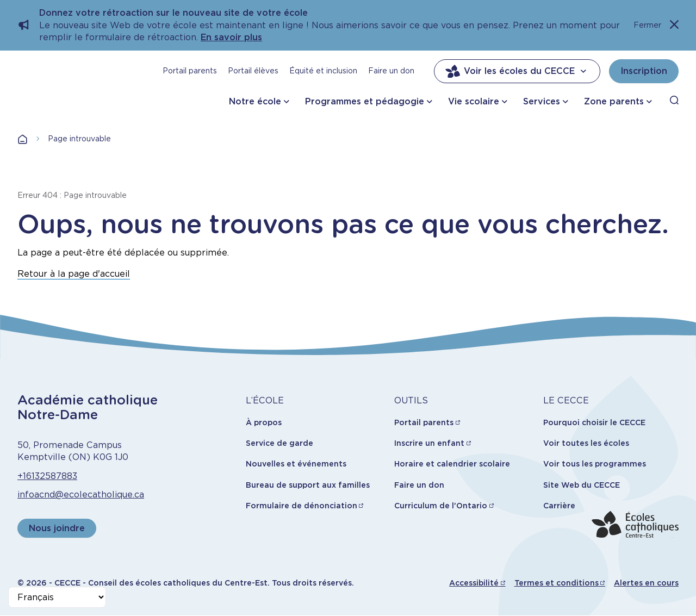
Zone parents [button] (614, 101)
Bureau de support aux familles (308, 485)
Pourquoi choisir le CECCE (594, 422)
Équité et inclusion (323, 71)
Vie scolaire (474, 101)
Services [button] (542, 101)
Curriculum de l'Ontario (441, 506)
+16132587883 (47, 476)
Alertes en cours (646, 583)
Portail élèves (253, 71)
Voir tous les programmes (595, 464)
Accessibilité (474, 583)
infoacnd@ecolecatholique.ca (81, 494)
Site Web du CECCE (582, 485)
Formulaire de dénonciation (302, 506)
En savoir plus (231, 37)
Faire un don (391, 71)
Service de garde (279, 443)
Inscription (644, 71)
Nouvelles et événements (296, 464)
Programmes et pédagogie (365, 101)
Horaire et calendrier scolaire (452, 464)
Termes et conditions (557, 583)
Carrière (559, 506)
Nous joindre (57, 528)
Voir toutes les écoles (586, 443)
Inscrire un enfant (429, 443)
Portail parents (190, 71)
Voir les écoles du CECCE (517, 71)
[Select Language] (57, 597)
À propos (264, 422)
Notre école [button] (255, 101)
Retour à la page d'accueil (74, 274)
